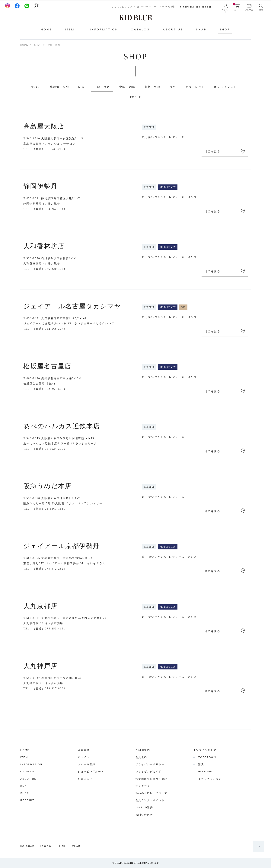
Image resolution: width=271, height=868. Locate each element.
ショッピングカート (91, 772)
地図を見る (212, 151)
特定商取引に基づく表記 (151, 779)
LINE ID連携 (144, 807)
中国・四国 (127, 87)
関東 (82, 87)
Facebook (47, 846)
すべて (36, 87)
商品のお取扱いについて (151, 793)
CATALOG (140, 29)
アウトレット (195, 87)
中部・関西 (102, 87)
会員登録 (84, 750)
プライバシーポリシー (150, 764)
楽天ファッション (210, 779)
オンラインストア (227, 87)
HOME (47, 29)
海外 (173, 87)
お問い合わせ (144, 815)
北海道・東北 (59, 87)
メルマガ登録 (87, 764)
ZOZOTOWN (207, 757)
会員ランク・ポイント (150, 800)
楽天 (201, 764)
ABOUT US (173, 29)
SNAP (201, 29)
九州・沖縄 (153, 87)
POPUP (136, 97)
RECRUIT (27, 800)
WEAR (76, 846)
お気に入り (85, 779)
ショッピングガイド (149, 772)
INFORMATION (104, 29)
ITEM (24, 757)
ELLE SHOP (207, 772)
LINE (63, 846)
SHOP (225, 29)
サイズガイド (144, 786)
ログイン (84, 757)
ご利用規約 (143, 750)
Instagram (27, 846)
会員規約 (141, 757)
